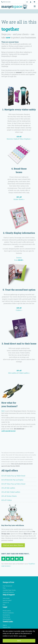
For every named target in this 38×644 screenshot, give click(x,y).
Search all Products (8, 592)
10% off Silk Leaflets (8, 488)
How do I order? (7, 600)
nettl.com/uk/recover (8, 431)
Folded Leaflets (24, 373)
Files (4, 588)
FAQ (4, 605)
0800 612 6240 (7, 2)
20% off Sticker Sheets (9, 496)
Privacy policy (7, 611)
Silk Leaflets (12, 373)
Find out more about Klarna (13, 545)
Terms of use (6, 617)
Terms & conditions (8, 613)
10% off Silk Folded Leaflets (11, 492)
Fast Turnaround (7, 586)
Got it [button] (19, 641)
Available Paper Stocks (9, 590)
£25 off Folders (7, 500)
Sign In (5, 625)
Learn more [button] (22, 636)
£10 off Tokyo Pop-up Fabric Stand (13, 484)
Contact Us (6, 603)
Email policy (6, 615)
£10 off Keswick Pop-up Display (12, 480)
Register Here (7, 627)
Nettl (3, 411)
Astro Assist (6, 598)
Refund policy (7, 619)
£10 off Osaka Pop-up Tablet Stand (13, 476)
